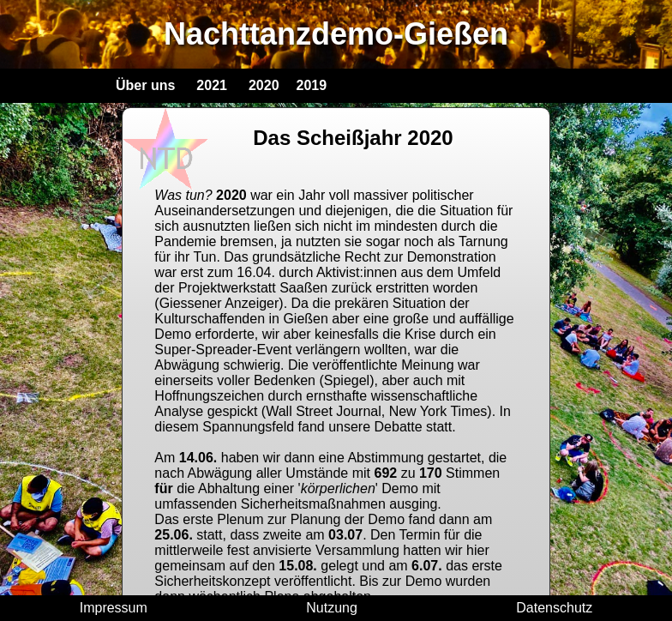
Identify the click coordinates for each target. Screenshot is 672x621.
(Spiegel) (346, 380)
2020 (264, 85)
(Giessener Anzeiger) (219, 303)
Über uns (145, 85)
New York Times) (441, 411)
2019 (312, 85)
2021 (212, 85)
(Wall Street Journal (321, 411)
